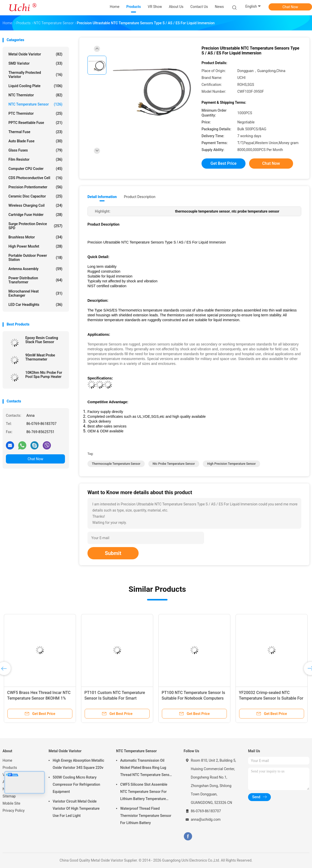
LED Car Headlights (35, 305)
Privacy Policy (14, 811)
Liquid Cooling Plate (35, 86)
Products (10, 768)
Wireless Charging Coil (35, 205)
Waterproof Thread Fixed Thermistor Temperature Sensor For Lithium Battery (146, 816)
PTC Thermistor (35, 113)
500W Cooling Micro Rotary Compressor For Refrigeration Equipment (76, 784)
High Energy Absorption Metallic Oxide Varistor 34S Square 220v (79, 764)
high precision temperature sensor (231, 464)
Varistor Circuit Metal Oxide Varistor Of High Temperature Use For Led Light (76, 808)
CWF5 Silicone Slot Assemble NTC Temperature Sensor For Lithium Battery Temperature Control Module (144, 792)
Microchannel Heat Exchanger (35, 293)
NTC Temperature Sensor (35, 104)
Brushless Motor (35, 237)
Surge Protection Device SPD (35, 226)
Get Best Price (224, 163)
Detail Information (102, 197)
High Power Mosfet (35, 246)
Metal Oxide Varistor (35, 54)
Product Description (140, 197)
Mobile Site (12, 803)
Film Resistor (35, 159)
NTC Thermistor (35, 95)
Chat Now (290, 7)
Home (7, 760)
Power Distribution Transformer (35, 280)
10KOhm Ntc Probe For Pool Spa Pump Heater (44, 375)
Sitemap (9, 796)
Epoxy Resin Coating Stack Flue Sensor (42, 340)
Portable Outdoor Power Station (35, 258)
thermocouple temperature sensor (116, 464)
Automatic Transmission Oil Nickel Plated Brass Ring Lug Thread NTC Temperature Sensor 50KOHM (146, 768)
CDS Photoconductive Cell (35, 178)
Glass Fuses (35, 150)
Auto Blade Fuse (35, 141)
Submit (113, 553)
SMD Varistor (35, 63)
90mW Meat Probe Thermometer (40, 357)
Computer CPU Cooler (35, 169)
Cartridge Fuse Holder (35, 215)
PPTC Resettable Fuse (35, 123)
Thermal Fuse (35, 132)
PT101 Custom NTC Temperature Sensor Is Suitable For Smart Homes (115, 698)
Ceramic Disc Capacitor (35, 196)
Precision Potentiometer (35, 187)
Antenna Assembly (35, 269)
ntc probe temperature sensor (174, 464)
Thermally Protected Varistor (35, 75)
